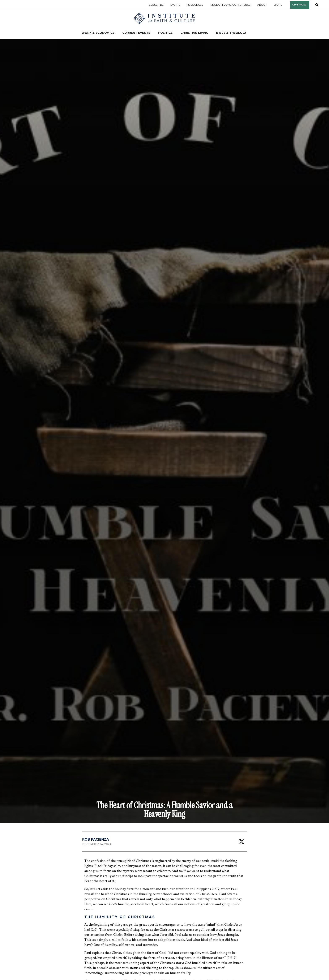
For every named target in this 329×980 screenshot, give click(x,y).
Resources (195, 5)
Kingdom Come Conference (230, 5)
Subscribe (156, 5)
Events (175, 5)
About (262, 5)
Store (278, 5)
